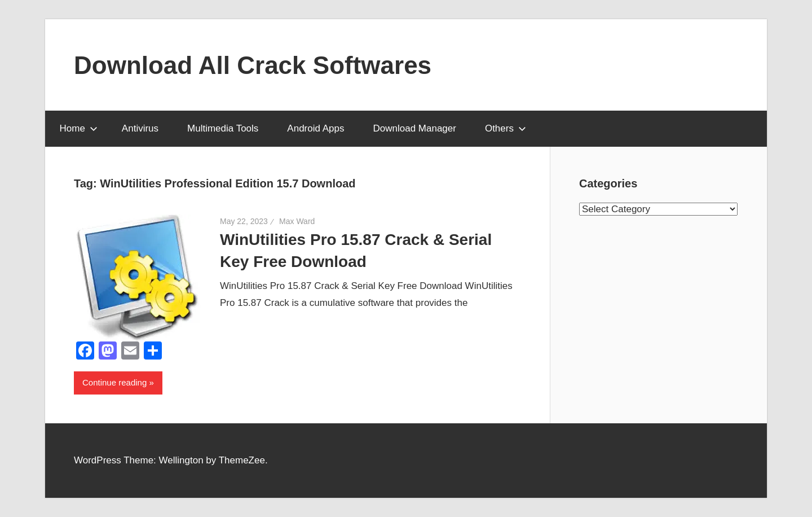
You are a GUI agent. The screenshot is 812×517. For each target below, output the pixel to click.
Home (79, 128)
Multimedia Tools (223, 128)
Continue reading (114, 382)
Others (506, 128)
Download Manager (414, 128)
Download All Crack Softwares (253, 65)
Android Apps (315, 128)
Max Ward (297, 221)
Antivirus (140, 128)
